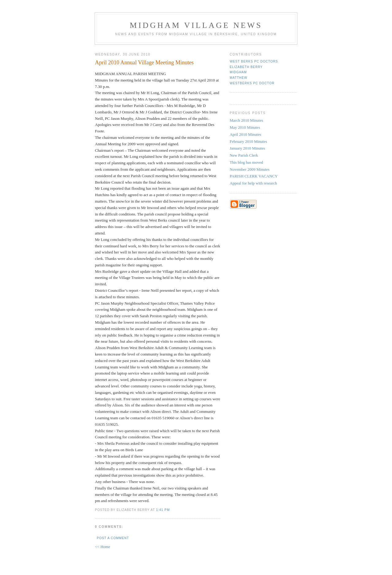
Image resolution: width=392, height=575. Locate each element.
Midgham (238, 72)
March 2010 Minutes (246, 120)
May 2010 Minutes (245, 127)
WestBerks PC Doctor (252, 83)
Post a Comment (113, 538)
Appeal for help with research (253, 183)
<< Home (103, 547)
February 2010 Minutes (248, 141)
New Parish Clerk (244, 155)
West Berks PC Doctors (254, 61)
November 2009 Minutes (250, 169)
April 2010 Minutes (245, 134)
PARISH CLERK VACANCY (254, 176)
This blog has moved (246, 162)
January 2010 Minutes (247, 148)
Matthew (239, 78)
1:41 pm (163, 510)
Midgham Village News (196, 25)
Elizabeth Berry (246, 67)
